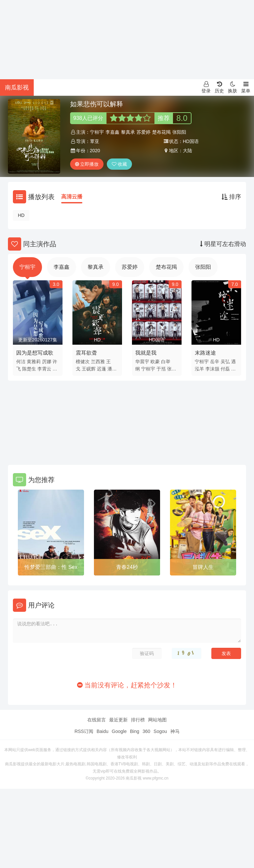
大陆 (188, 151)
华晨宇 (142, 362)
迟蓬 (102, 369)
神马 (175, 731)
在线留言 (97, 720)
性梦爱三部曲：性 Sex (51, 567)
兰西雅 (98, 362)
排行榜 (138, 720)
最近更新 (118, 720)
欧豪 (155, 362)
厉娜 (47, 362)
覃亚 (95, 141)
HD (21, 215)
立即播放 (87, 164)
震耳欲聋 (86, 353)
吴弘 (225, 362)
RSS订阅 (84, 731)
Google (119, 731)
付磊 (225, 369)
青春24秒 (127, 567)
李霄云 (44, 369)
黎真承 (128, 132)
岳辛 (215, 362)
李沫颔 (212, 369)
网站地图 (157, 720)
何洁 (21, 362)
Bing (135, 731)
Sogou (160, 731)
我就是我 (146, 353)
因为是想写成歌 (35, 353)
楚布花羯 (161, 132)
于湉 (161, 369)
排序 (231, 197)
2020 (95, 151)
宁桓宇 (97, 132)
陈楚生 (29, 369)
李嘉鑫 (112, 132)
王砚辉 (89, 369)
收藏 (119, 164)
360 (146, 731)
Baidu (103, 731)
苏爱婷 (144, 132)
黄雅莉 (34, 362)
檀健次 (83, 362)
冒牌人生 (203, 567)
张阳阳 (179, 132)
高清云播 (72, 197)
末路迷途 (205, 353)
